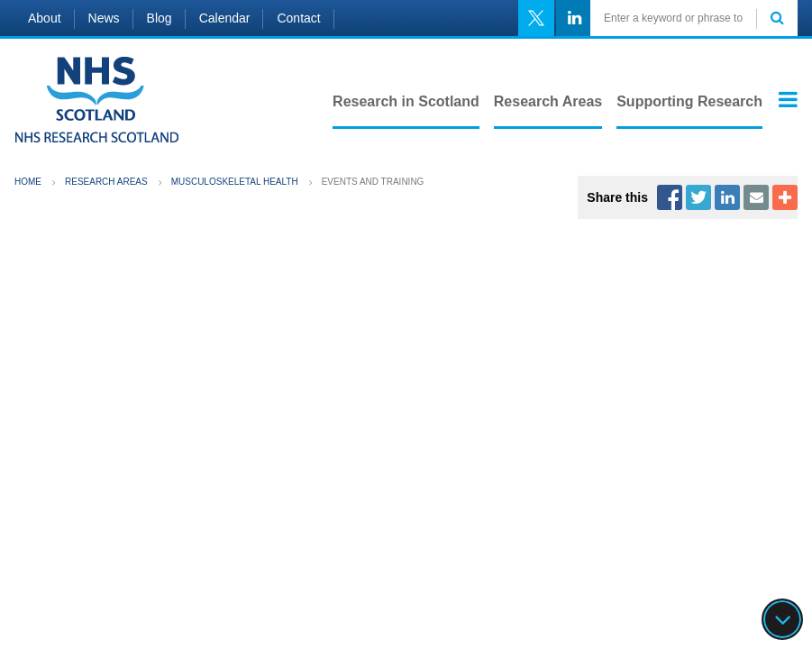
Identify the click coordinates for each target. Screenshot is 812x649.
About (45, 18)
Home (28, 182)
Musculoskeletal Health (235, 182)
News (104, 18)
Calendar (225, 18)
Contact (298, 18)
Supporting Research (689, 101)
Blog (160, 18)
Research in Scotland (406, 101)
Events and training (373, 182)
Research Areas (548, 101)
